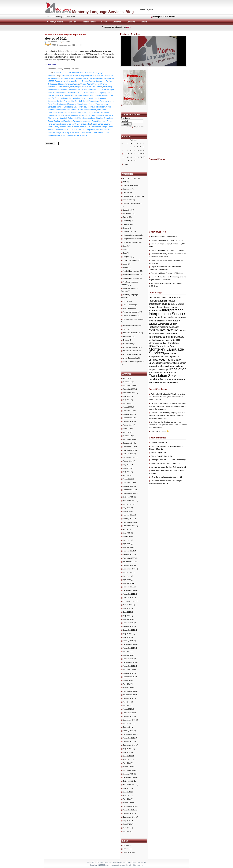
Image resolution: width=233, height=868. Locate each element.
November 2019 (129, 594)
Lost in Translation (159, 442)
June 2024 (127, 429)
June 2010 (127, 824)
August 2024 (128, 425)
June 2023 (127, 468)
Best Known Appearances (93, 78)
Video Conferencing (130, 358)
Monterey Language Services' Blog (103, 12)
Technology (127, 336)
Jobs (125, 246)
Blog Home (73, 22)
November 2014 (129, 695)
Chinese (58, 73)
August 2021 (128, 529)
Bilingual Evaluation (130, 185)
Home (90, 862)
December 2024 (129, 418)
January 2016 (128, 673)
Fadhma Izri (155, 394)
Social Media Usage (99, 127)
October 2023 (128, 454)
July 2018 (127, 637)
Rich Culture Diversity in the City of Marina (166, 283)
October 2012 (128, 741)
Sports (125, 329)
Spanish (153, 363)
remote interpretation (170, 357)
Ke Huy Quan (100, 98)
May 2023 (127, 472)
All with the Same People (58, 78)
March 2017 (127, 655)
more (128, 27)
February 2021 (128, 551)
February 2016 (128, 670)
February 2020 (128, 587)
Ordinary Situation (95, 118)
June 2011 (127, 792)
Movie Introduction (98, 107)
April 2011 (127, 799)
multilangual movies (87, 115)
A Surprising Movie (86, 76)
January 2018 (128, 641)
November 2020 (129, 562)
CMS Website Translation (132, 196)
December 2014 (129, 691)
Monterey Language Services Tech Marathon (169, 467)
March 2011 (127, 803)
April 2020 (127, 580)
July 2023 (127, 465)
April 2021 (127, 544)
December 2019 (129, 590)
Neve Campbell (61, 118)
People (126, 301)
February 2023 (128, 483)
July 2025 (127, 396)
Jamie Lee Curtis (87, 98)
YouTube (83, 135)
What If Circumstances (70, 135)
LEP (160, 324)
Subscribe (117, 22)
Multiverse (100, 115)
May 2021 (127, 540)
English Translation (158, 307)
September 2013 (129, 720)
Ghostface (59, 95)
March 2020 (127, 583)
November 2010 (129, 810)
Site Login (127, 845)
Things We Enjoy (62, 132)
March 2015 (127, 688)
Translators (166, 379)
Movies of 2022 (56, 38)
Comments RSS (129, 852)
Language (127, 257)
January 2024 (128, 443)
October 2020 (128, 565)
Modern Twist (94, 104)
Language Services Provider (59, 101)
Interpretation (74, 98)
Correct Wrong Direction (90, 84)
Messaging (72, 104)
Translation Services (131, 347)
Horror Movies (95, 95)
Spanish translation (169, 366)
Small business (73, 127)
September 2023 (129, 457)
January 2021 (128, 554)
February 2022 (128, 515)
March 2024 (127, 436)
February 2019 (128, 623)
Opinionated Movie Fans (78, 118)
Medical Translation (169, 343)
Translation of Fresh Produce (161, 273)
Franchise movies (60, 93)
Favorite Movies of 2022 (90, 90)
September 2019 (129, 601)
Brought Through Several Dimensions (90, 81)
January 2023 (128, 486)
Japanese (161, 321)
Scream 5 (64, 124)
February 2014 (128, 713)
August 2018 (128, 634)
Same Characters (99, 121)
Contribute (131, 22)
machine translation (170, 327)
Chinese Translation (158, 298)
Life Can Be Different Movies (83, 101)
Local (125, 264)
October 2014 (128, 698)
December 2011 (129, 777)
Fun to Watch (83, 93)
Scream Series (97, 124)
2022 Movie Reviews (70, 76)
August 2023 (128, 461)
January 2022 (128, 519)
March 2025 (127, 407)
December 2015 (129, 677)
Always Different (75, 78)
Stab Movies (61, 130)
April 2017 (127, 652)
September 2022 (129, 501)
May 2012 (127, 759)
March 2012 (127, 767)
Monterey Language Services (166, 351)
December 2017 (129, 644)
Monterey (154, 346)
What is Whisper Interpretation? (162, 250)
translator (154, 379)
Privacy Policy (131, 862)
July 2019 (127, 608)
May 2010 (127, 828)
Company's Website (55, 22)
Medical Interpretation (131, 271)
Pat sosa (154, 403)
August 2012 (128, 749)
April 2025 (127, 404)
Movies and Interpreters (87, 110)
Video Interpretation (169, 382)
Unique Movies (98, 132)
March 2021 (127, 547)
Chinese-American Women (69, 84)
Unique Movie (85, 132)
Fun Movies (72, 93)
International (128, 231)
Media (125, 267)
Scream (56, 124)
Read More (51, 64)
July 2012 (127, 752)
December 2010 (129, 806)
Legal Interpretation (130, 260)
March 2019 (127, 619)
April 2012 (127, 763)
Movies (74, 110)
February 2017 (128, 659)
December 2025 (129, 389)
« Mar (126, 164)
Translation (74, 132)
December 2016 (129, 662)
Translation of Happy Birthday (162, 240)
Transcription (128, 344)
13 (124, 154)
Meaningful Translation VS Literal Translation (169, 460)
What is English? (158, 453)
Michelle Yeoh (82, 104)
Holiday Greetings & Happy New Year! (165, 244)
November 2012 (129, 738)
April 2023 (127, 475)
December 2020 (129, 558)
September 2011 (129, 785)
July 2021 (127, 533)
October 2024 (128, 421)
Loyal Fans (99, 101)
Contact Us (141, 862)
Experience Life (74, 90)
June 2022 (127, 511)
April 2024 (127, 432)
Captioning (127, 189)
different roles (64, 87)
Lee (152, 422)
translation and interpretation (163, 373)
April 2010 (127, 831)
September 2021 (129, 526)
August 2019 (128, 605)
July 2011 (127, 788)
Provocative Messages (82, 121)
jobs (168, 321)
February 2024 (128, 439)
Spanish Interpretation (167, 363)
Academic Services (130, 178)
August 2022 (128, 504)
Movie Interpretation (82, 107)
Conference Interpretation (133, 203)
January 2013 (128, 731)
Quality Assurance (130, 316)
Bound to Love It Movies (65, 81)
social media (85, 127)
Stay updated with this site (164, 17)
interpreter (155, 317)
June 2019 (127, 612)
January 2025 (128, 414)
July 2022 (127, 508)
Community (66, 73)
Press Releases (89, 22)
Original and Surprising (63, 121)
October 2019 (128, 598)
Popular (104, 22)
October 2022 (128, 497)
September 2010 (129, 817)
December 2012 (129, 734)
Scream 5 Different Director (80, 124)
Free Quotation (99, 862)
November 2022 (129, 493)
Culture (174, 304)
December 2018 (129, 630)
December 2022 (129, 490)
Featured (75, 73)
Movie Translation (63, 110)
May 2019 (127, 616)
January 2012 (128, 774)
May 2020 (127, 576)
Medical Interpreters (172, 337)
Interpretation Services (131, 235)
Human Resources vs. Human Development (167, 260)
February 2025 (128, 411)
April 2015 (127, 684)
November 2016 (129, 666)
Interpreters (168, 317)
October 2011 (128, 781)
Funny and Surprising (98, 93)
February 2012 (128, 770)
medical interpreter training (160, 340)
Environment (128, 214)
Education (127, 210)
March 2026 (127, 382)
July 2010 (127, 821)
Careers (108, 862)
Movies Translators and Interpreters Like (87, 113)
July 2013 (127, 727)
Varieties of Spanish (158, 237)
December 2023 (129, 447)
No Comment (52, 42)
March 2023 (127, 479)
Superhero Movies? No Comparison (81, 130)
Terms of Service (119, 862)
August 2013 (128, 723)
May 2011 (127, 795)
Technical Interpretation (132, 333)
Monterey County (168, 346)
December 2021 (129, 522)
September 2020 (129, 569)
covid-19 (166, 304)
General (83, 73)
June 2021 (127, 536)
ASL (125, 182)
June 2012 (127, 756)
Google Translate (139, 127)
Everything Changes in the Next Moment (86, 87)
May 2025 (127, 400)
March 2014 (127, 709)
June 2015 (127, 680)
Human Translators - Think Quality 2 (165, 463)
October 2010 (128, 813)
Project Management (131, 312)
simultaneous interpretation (165, 360)
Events (126, 217)
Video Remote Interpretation (134, 362)
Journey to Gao (156, 413)
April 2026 (127, 378)
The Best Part (102, 130)
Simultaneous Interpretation (133, 319)
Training (126, 340)
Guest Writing (83, 95)
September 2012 (129, 745)
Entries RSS (128, 849)
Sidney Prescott (60, 127)
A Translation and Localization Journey (166, 477)
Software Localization (131, 326)
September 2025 (129, 393)
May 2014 (127, 702)
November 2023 (129, 450)
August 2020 (128, 572)
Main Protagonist (60, 104)
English (181, 304)
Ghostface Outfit (70, 95)
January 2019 (128, 626)
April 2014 (127, 705)
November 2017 (129, 648)
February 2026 (128, 386)
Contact (144, 22)
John (152, 431)
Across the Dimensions (104, 76)
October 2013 (128, 716)
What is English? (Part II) (161, 456)
